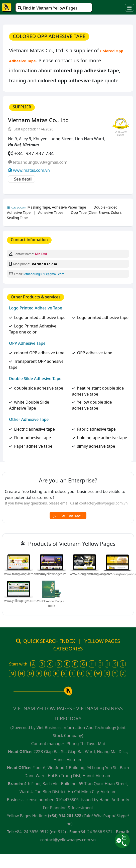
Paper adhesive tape (33, 446)
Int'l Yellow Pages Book (52, 603)
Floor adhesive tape (32, 438)
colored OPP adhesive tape (39, 353)
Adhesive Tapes (51, 212)
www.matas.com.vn (31, 170)
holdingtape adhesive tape (102, 438)
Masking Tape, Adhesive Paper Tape (57, 207)
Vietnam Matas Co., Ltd (38, 120)
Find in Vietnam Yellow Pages (48, 8)
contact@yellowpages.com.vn (103, 503)
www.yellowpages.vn (52, 574)
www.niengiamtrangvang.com (91, 574)
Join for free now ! (68, 515)
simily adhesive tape (96, 446)
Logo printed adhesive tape (40, 317)
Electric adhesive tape (34, 429)
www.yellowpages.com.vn (22, 601)
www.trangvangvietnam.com (25, 574)
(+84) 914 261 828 (65, 816)
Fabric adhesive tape (96, 429)
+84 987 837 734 (43, 264)
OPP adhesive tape (95, 353)
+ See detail (22, 179)
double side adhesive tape (39, 388)
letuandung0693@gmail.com (40, 162)
